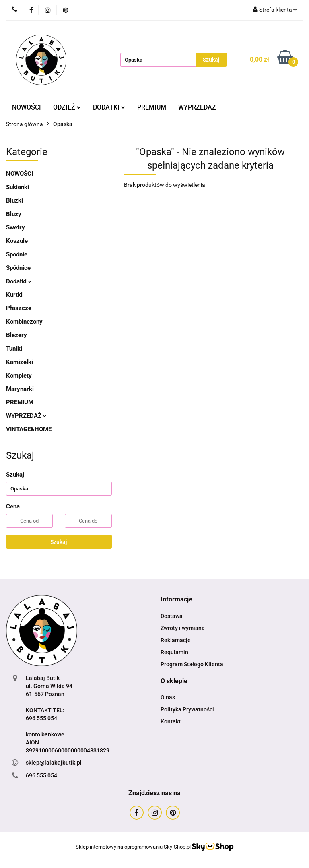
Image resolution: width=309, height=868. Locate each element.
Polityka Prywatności (187, 709)
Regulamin (174, 652)
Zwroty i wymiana (183, 628)
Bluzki (14, 200)
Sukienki (18, 187)
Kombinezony (24, 322)
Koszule (17, 241)
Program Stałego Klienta (192, 664)
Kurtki (14, 295)
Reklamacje (176, 640)
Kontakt (171, 721)
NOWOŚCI (27, 107)
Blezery (16, 335)
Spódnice (18, 268)
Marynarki (20, 389)
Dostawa (172, 616)
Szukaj (59, 542)
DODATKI (109, 107)
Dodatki (19, 281)
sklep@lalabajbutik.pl (54, 763)
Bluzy (14, 214)
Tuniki (14, 349)
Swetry (15, 227)
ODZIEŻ (67, 107)
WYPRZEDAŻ (197, 107)
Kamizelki (20, 362)
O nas (168, 697)
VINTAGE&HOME (29, 429)
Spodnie (17, 254)
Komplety (19, 376)
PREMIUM (152, 107)
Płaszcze (19, 308)
